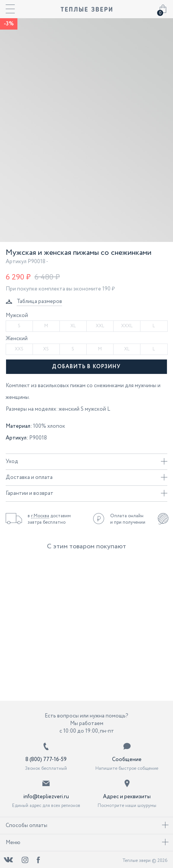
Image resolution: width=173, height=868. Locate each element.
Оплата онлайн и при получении (128, 519)
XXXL (127, 326)
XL (73, 326)
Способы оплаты (87, 826)
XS (46, 349)
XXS (19, 349)
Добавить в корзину (86, 367)
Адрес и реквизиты (127, 797)
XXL (100, 326)
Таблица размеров (39, 301)
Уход (86, 461)
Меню (87, 843)
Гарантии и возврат (86, 493)
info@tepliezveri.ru (46, 797)
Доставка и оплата (86, 477)
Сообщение (127, 760)
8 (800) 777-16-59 (46, 760)
